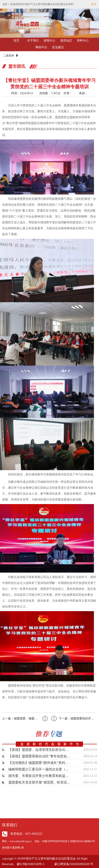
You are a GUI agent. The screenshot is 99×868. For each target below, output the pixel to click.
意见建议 (58, 47)
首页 (16, 41)
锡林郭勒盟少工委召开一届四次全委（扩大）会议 (40, 769)
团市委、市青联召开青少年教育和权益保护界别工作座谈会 (40, 776)
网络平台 (41, 47)
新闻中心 (49, 41)
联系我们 (10, 825)
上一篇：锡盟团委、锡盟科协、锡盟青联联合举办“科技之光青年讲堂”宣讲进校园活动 (25, 718)
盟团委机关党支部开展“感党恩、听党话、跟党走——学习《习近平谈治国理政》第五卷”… (40, 782)
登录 (94, 4)
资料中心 (83, 41)
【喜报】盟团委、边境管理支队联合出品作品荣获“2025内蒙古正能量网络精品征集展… (40, 750)
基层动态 (66, 41)
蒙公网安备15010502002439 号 (74, 864)
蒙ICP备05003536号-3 (31, 864)
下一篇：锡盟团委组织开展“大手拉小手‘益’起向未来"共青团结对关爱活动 (74, 718)
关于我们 (33, 41)
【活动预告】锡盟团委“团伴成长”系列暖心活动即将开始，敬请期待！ (40, 763)
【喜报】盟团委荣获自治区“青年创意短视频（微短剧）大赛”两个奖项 (40, 756)
